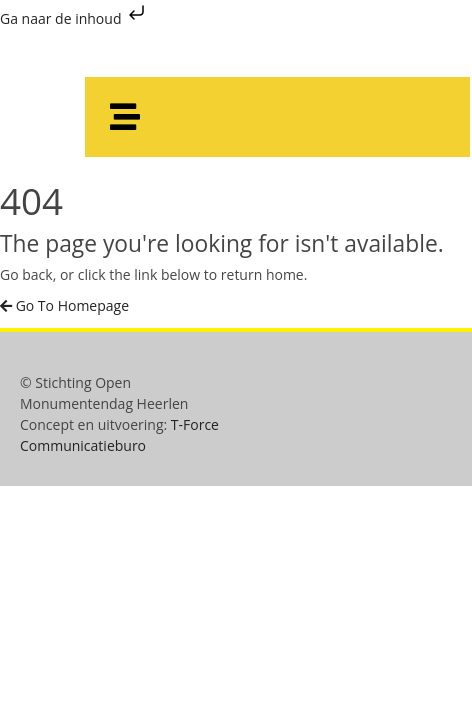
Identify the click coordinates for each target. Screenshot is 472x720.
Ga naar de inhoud (74, 18)
